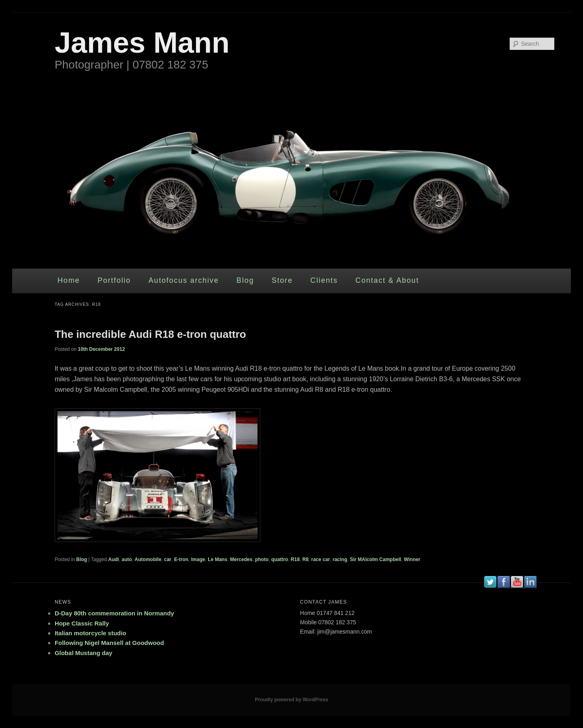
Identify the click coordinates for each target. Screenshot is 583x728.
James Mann (142, 43)
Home (69, 280)
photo (262, 559)
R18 (295, 559)
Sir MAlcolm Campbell (376, 559)
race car (321, 559)
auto (127, 559)
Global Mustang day (84, 653)
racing (340, 559)
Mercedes (241, 559)
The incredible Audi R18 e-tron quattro (150, 334)
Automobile (148, 559)
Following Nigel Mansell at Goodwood (109, 643)
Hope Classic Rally (82, 623)
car (168, 559)
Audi (114, 559)
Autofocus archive (184, 280)
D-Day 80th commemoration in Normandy (114, 613)
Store (282, 280)
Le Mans (217, 559)
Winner (412, 559)
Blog (245, 280)
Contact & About (387, 280)
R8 (305, 559)
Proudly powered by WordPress (291, 700)
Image (198, 559)
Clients (324, 280)
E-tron (181, 559)
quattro (280, 559)
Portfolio (114, 280)
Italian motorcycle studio (90, 633)
